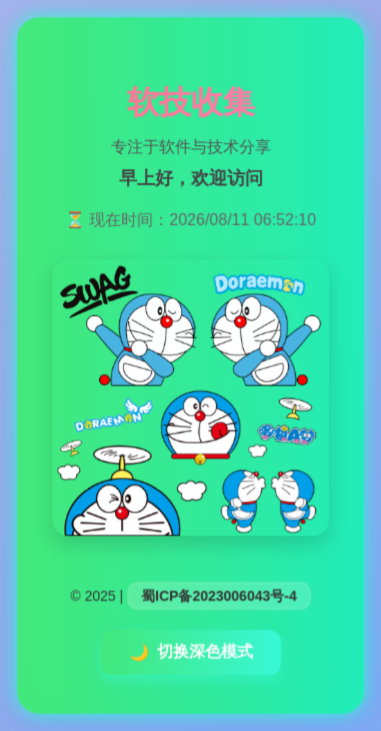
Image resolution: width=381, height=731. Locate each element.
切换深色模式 (191, 652)
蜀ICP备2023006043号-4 (218, 596)
